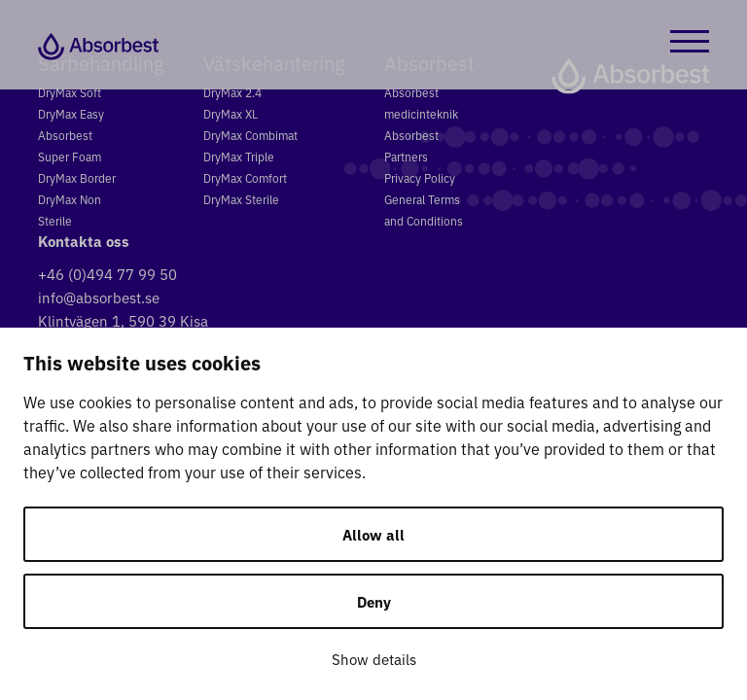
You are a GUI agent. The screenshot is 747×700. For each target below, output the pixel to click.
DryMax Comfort (245, 177)
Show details (374, 659)
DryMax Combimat (250, 135)
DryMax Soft (70, 92)
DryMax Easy (71, 113)
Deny (374, 601)
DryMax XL (231, 113)
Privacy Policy (420, 177)
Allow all (373, 534)
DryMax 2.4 (232, 92)
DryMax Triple (239, 156)
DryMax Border (77, 177)
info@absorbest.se (99, 297)
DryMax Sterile (241, 199)
